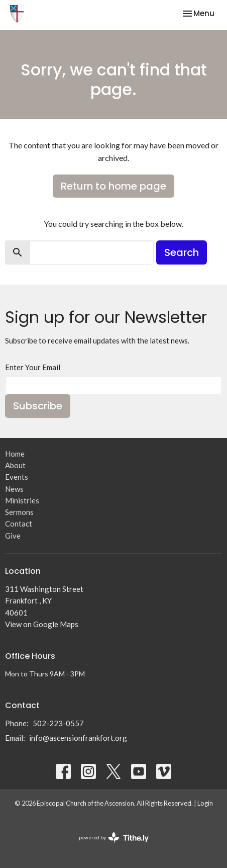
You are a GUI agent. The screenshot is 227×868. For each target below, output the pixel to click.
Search (182, 252)
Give (13, 536)
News (14, 489)
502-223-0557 (58, 723)
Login (205, 803)
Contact (19, 524)
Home (15, 454)
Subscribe (38, 406)
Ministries (22, 500)
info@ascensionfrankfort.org (78, 738)
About (15, 465)
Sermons (19, 512)
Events (17, 477)
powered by (114, 838)
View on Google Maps (42, 624)
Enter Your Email (33, 367)
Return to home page (113, 186)
